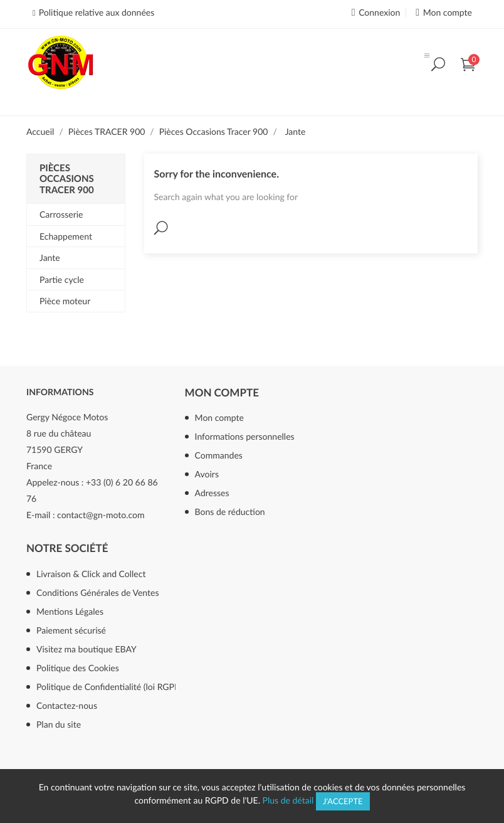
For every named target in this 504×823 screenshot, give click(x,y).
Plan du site (59, 724)
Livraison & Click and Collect (91, 574)
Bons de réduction (230, 512)
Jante (50, 258)
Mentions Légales (70, 611)
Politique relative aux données (97, 12)
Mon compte (222, 392)
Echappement (66, 236)
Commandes (219, 455)
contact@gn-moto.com (101, 515)
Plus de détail (288, 800)
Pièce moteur (65, 301)
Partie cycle (62, 279)
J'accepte (343, 801)
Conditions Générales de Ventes (98, 592)
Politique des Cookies (78, 668)
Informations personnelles (245, 436)
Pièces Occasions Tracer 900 (67, 179)
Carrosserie (61, 214)
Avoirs (207, 474)
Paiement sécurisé (71, 630)
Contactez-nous (67, 705)
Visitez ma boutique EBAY (87, 649)
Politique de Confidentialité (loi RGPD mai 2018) (124, 687)
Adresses (212, 493)
